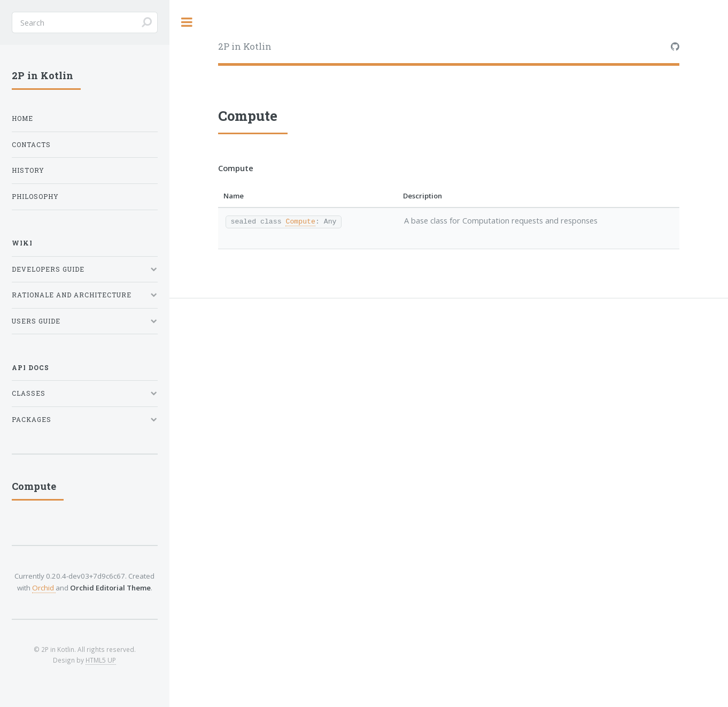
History (28, 170)
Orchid (44, 588)
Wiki (22, 243)
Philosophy (35, 197)
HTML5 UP (101, 660)
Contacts (31, 145)
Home (22, 118)
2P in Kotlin (245, 46)
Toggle (187, 22)
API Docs (30, 368)
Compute (300, 221)
